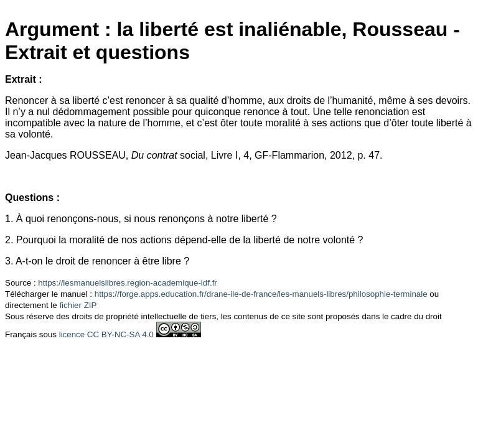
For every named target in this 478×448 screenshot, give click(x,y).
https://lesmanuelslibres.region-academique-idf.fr (127, 283)
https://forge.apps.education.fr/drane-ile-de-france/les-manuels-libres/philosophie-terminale (261, 294)
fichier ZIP (78, 305)
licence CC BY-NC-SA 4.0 (106, 334)
